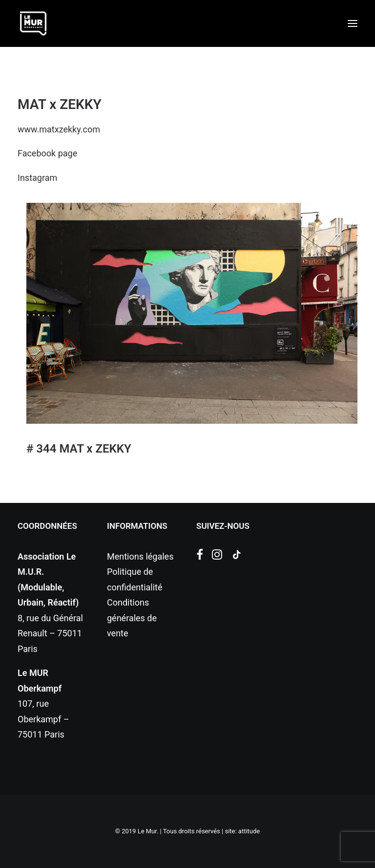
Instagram (37, 178)
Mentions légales (140, 556)
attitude (249, 831)
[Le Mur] (33, 23)
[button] (353, 23)
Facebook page (47, 153)
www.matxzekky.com (59, 129)
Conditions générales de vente (132, 618)
